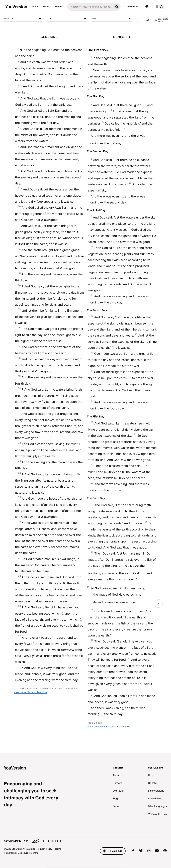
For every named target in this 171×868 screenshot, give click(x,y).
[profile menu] (159, 7)
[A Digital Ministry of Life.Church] (85, 839)
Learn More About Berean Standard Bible (108, 727)
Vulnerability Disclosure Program (21, 853)
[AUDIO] (138, 20)
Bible (35, 7)
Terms (58, 849)
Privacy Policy (45, 849)
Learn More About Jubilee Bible (30, 692)
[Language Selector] (147, 7)
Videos (58, 7)
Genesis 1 (22, 19)
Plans (46, 7)
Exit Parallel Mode (162, 20)
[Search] (90, 7)
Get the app (132, 7)
